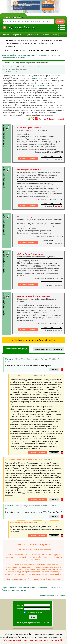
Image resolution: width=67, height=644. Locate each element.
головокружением (39, 78)
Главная (5, 34)
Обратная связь (31, 34)
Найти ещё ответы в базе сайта (34, 340)
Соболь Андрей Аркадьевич (31, 254)
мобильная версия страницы (53, 595)
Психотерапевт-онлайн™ (29, 170)
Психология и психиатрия (50, 40)
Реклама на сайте (49, 34)
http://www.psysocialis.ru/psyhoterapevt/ (35, 233)
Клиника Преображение (29, 128)
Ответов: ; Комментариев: (51, 119)
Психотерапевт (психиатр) (18, 43)
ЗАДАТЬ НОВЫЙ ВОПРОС (21, 28)
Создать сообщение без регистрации (44, 579)
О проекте (17, 34)
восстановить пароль (40, 622)
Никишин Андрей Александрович (34, 296)
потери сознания (37, 85)
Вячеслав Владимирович (29, 217)
